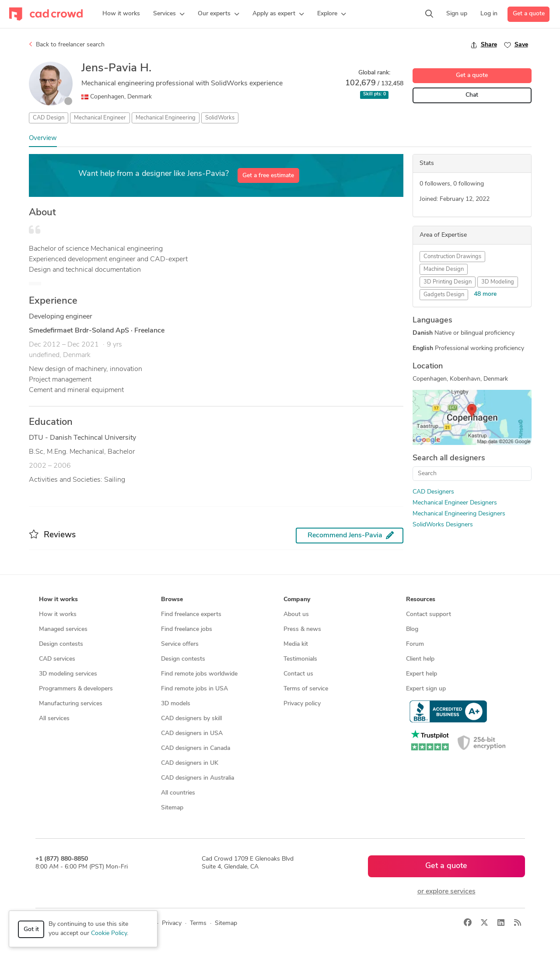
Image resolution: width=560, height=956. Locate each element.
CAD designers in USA (192, 734)
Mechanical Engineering (166, 118)
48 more (485, 294)
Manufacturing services (71, 704)
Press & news (302, 629)
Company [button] (297, 600)
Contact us (298, 674)
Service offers (180, 644)
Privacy (172, 923)
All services (54, 719)
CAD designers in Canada (196, 748)
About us (296, 615)
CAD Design (49, 118)
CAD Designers (433, 492)
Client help (420, 659)
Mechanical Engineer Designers (455, 503)
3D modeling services (68, 674)
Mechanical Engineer (100, 118)
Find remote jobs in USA (194, 689)
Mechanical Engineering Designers (459, 514)
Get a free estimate (268, 176)
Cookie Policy (109, 933)
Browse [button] (172, 600)
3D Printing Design (448, 282)
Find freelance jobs (187, 629)
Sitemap (172, 808)
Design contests (61, 644)
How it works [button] (58, 600)
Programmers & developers (76, 689)
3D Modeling (498, 282)
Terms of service (306, 689)
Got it (31, 930)
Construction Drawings (452, 257)
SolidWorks (220, 118)
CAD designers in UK (190, 763)
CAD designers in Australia (198, 778)
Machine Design (444, 269)
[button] (169, 14)
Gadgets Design (444, 295)
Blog (412, 629)
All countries (178, 793)
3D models (176, 704)
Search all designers (449, 458)
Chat (472, 95)
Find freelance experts (191, 615)
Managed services (63, 629)
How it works (58, 615)
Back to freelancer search (67, 45)
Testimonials (300, 659)
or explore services (446, 892)
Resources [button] (421, 600)
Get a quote (529, 14)
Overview (43, 138)
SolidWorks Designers (443, 525)
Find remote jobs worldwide (199, 674)
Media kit (296, 644)
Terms (198, 923)
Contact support (429, 615)
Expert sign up (426, 689)
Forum (415, 644)
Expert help (422, 674)
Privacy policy (302, 704)
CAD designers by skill (191, 719)
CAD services (57, 659)
